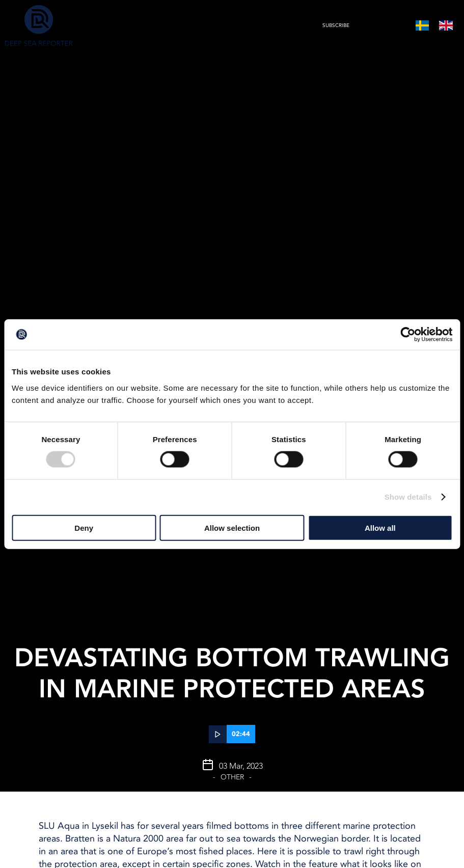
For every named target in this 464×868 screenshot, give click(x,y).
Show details (408, 497)
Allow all (380, 527)
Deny (84, 527)
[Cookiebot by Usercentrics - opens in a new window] (408, 335)
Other (232, 777)
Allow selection (232, 527)
